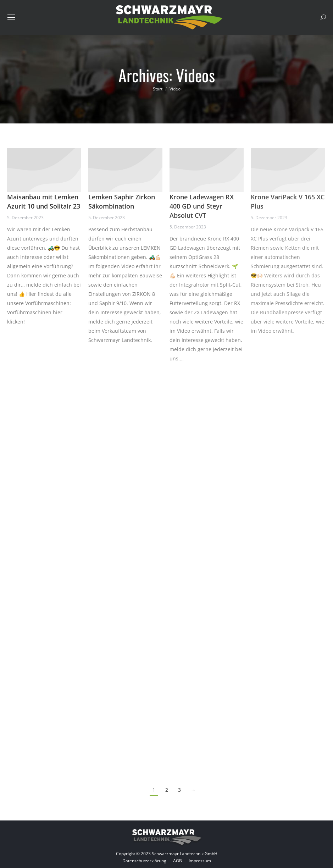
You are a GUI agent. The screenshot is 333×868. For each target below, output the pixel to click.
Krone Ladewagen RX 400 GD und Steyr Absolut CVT (202, 206)
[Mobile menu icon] (11, 17)
